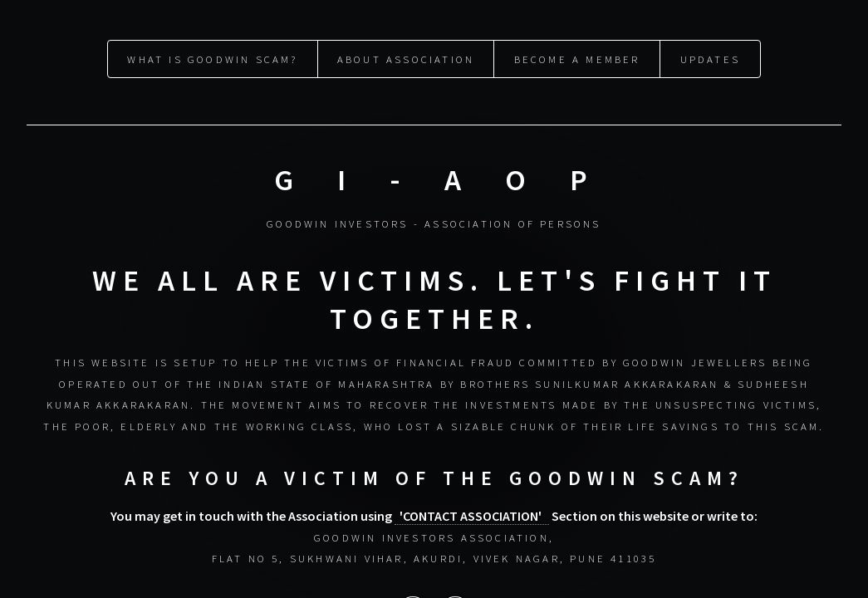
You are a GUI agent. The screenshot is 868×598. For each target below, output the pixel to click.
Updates (710, 59)
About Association (406, 59)
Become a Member (577, 59)
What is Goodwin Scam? (212, 59)
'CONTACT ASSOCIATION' (472, 515)
